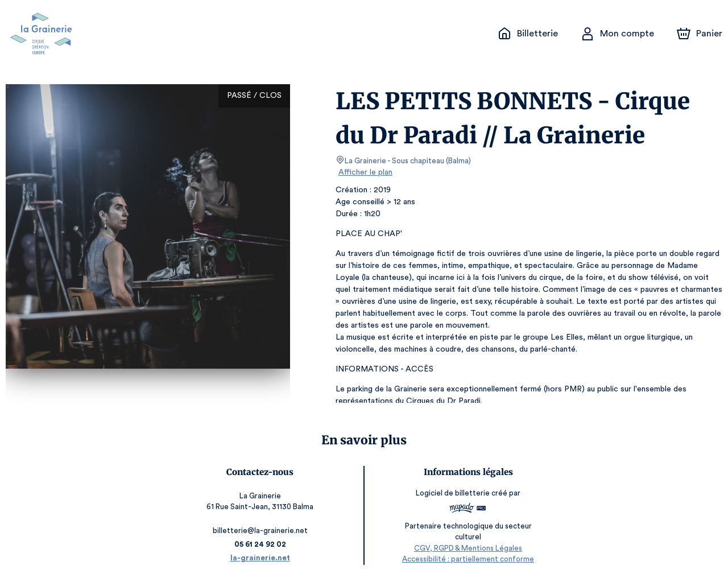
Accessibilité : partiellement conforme (469, 559)
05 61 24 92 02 (260, 544)
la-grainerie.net (260, 558)
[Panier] (700, 34)
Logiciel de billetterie (454, 493)
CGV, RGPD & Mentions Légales (469, 548)
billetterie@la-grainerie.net (259, 531)
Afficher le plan (365, 172)
